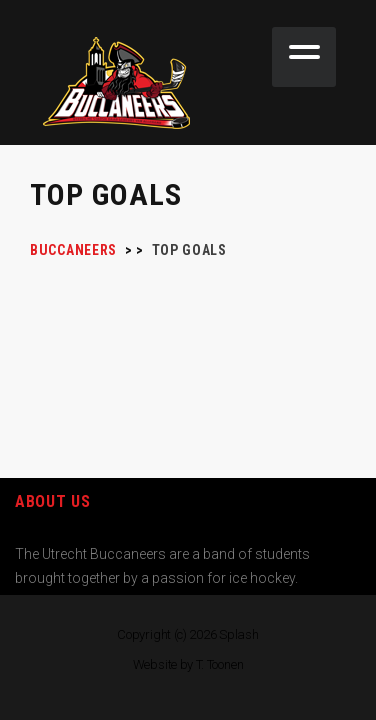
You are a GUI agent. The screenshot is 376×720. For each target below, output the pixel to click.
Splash (239, 634)
